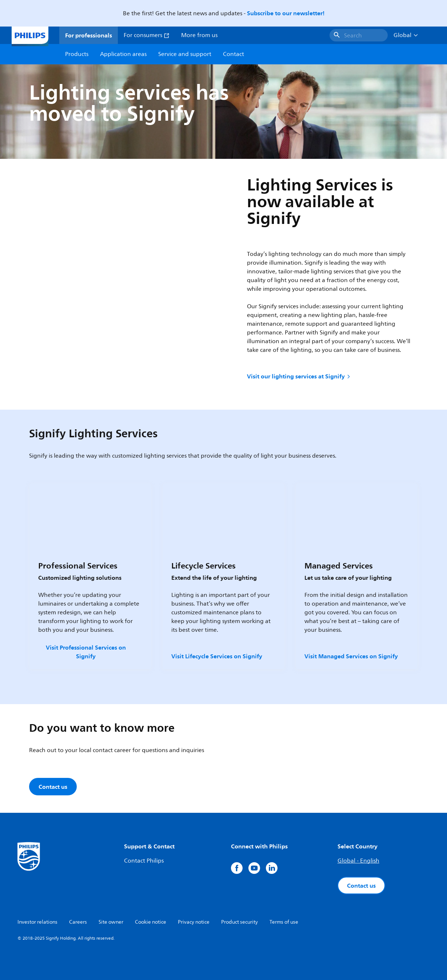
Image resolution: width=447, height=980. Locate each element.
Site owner (111, 922)
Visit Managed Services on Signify (351, 656)
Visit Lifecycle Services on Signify (217, 656)
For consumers (147, 35)
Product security (240, 922)
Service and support (185, 54)
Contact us (361, 885)
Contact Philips (144, 861)
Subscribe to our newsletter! (286, 13)
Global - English (358, 861)
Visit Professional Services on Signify (86, 652)
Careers (78, 922)
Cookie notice (151, 922)
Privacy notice (194, 922)
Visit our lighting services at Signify (299, 376)
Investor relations (37, 922)
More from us (199, 35)
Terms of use (284, 922)
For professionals (89, 35)
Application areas (123, 54)
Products (77, 54)
